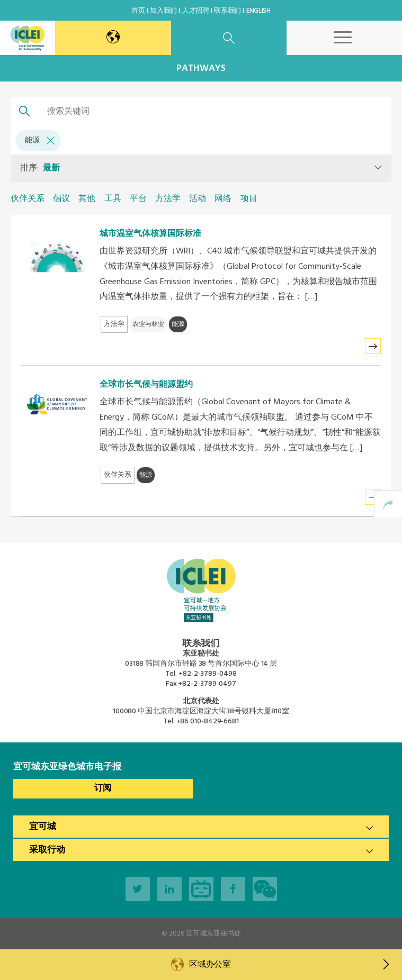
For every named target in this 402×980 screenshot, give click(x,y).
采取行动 (47, 850)
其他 (87, 199)
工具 (113, 199)
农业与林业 (148, 324)
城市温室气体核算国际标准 (150, 234)
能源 (40, 140)
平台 (138, 199)
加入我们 (163, 11)
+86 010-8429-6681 (208, 722)
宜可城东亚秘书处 (213, 934)
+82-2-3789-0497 (207, 684)
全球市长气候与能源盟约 (146, 385)
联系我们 (227, 11)
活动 (198, 199)
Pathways (201, 69)
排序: (40, 168)
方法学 (168, 199)
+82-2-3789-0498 (208, 674)
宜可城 (43, 827)
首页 (138, 11)
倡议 (61, 199)
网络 (223, 199)
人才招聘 (196, 11)
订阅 (103, 788)
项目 (249, 199)
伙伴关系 (28, 199)
